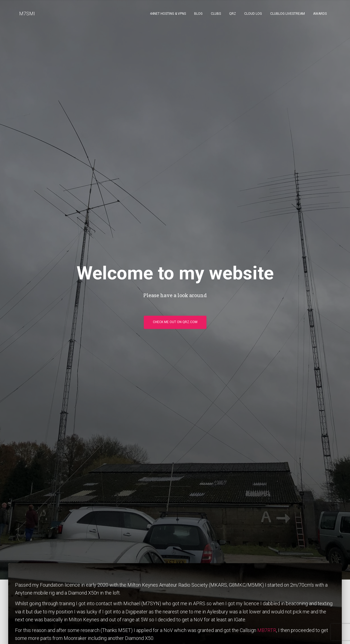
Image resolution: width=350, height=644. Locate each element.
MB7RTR (267, 630)
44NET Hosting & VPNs (168, 14)
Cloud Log (253, 14)
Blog (198, 14)
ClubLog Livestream (288, 14)
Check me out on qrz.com (175, 322)
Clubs (216, 14)
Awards (320, 14)
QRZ (233, 14)
